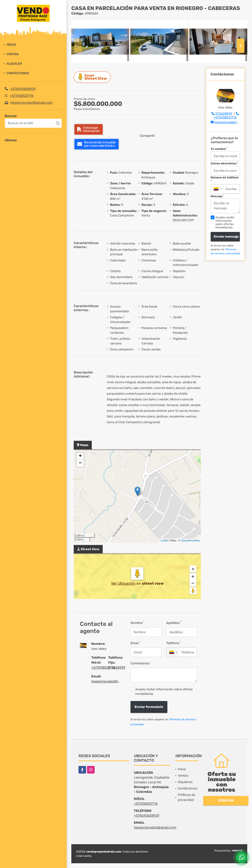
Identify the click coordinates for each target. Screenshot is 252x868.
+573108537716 (22, 96)
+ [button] (80, 456)
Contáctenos (18, 73)
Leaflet (164, 540)
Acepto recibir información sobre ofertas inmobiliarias (164, 691)
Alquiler (14, 64)
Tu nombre (219, 149)
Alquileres (185, 782)
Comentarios (140, 663)
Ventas (13, 54)
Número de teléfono (225, 179)
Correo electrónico (224, 163)
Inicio (11, 45)
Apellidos (174, 623)
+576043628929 (23, 89)
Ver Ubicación (124, 583)
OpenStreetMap (190, 540)
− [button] (80, 463)
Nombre (138, 623)
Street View (93, 77)
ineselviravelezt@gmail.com (31, 103)
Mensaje (217, 196)
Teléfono (174, 643)
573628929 (117, 668)
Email (136, 643)
